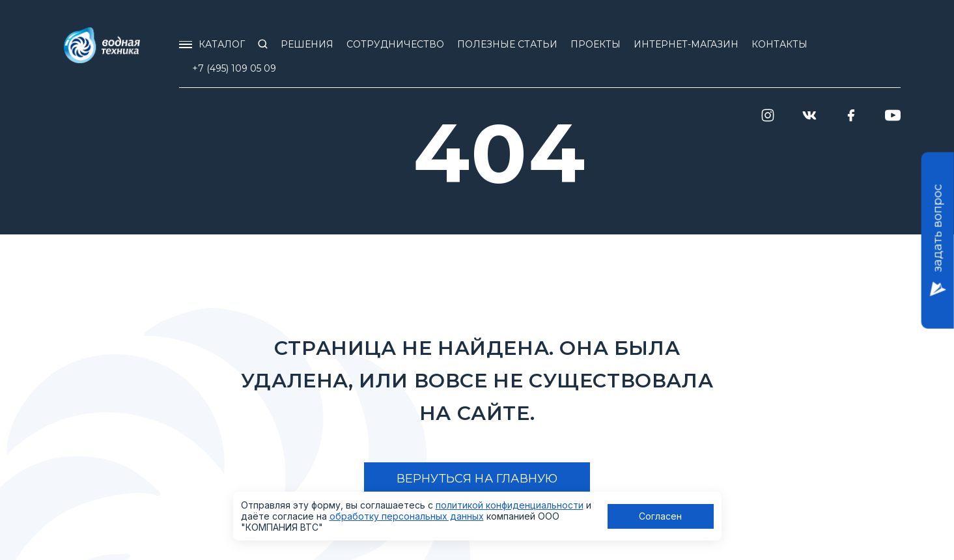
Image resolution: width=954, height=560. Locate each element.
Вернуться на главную (477, 479)
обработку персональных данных (407, 516)
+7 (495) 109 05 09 (234, 68)
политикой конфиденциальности (510, 505)
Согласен (660, 516)
